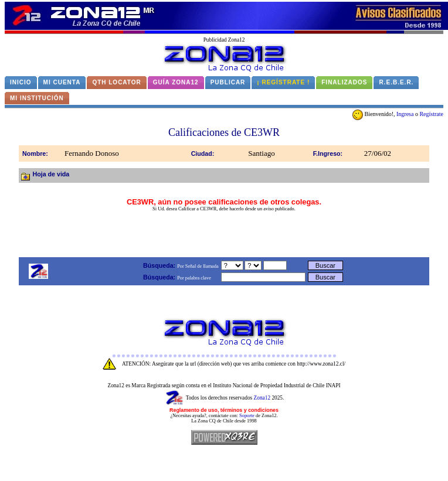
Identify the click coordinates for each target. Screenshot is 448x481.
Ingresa (405, 114)
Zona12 (262, 398)
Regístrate (431, 114)
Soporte (247, 416)
